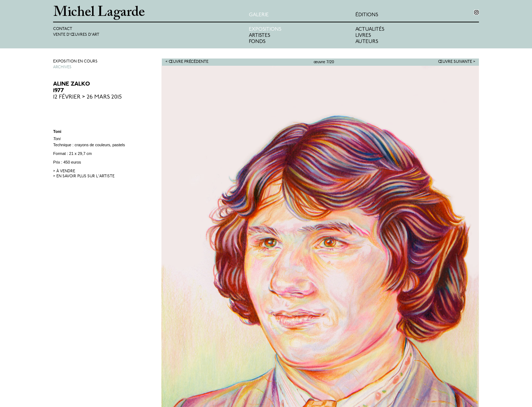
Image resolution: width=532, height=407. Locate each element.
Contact (63, 29)
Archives (62, 67)
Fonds (257, 42)
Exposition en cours (75, 62)
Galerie (259, 15)
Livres (363, 36)
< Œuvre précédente (187, 62)
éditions (367, 15)
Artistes (259, 36)
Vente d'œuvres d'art (76, 35)
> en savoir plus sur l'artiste (84, 176)
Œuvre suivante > (457, 62)
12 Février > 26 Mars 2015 (87, 97)
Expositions (265, 29)
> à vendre (64, 171)
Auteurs (367, 42)
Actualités (370, 29)
